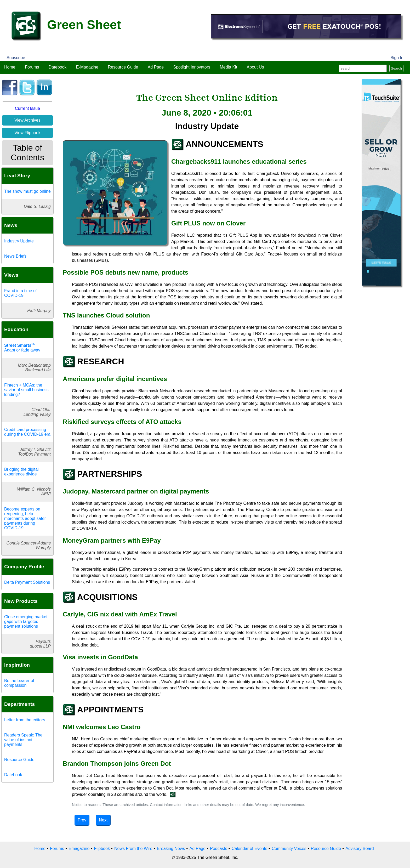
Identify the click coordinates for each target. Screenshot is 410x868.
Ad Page (156, 67)
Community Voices (289, 849)
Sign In (397, 58)
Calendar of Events (249, 849)
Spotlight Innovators (192, 67)
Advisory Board (360, 849)
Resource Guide (123, 67)
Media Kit (228, 67)
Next (103, 820)
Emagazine (79, 849)
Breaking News (171, 849)
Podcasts (219, 849)
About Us (255, 67)
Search (396, 68)
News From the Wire (133, 849)
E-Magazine (87, 67)
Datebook (58, 67)
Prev (82, 820)
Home (10, 67)
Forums (32, 67)
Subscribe (16, 58)
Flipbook (102, 849)
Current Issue (27, 108)
